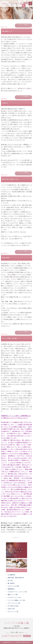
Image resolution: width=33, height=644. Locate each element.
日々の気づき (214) (13, 606)
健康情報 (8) (11, 589)
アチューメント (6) (13, 612)
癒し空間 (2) (11, 583)
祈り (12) (10, 580)
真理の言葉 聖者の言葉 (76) (16, 578)
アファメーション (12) (14, 603)
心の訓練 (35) (11, 575)
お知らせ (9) (11, 609)
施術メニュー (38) (13, 595)
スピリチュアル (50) (13, 586)
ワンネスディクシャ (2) (14, 597)
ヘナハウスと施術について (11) (16, 600)
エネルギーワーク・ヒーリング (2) (17, 592)
